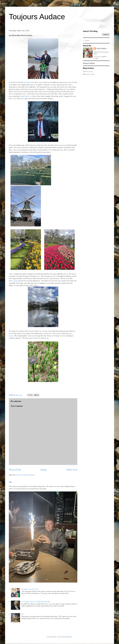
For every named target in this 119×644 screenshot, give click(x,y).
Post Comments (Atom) (26, 475)
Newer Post (15, 470)
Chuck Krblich (101, 49)
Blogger (69, 637)
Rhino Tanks (13, 281)
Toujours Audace (37, 17)
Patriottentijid (29, 82)
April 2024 (87, 71)
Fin (10, 482)
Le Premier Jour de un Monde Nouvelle (36, 602)
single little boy (26, 96)
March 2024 (87, 74)
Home (44, 470)
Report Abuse (89, 63)
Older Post (72, 470)
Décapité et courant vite (30, 589)
